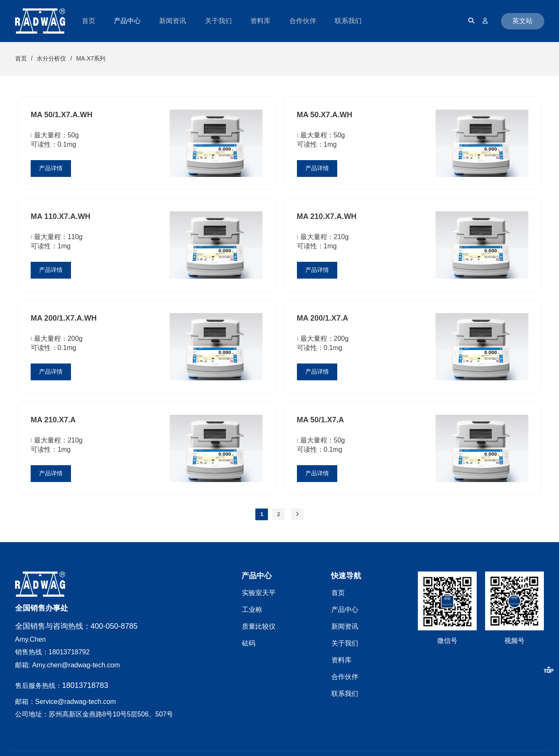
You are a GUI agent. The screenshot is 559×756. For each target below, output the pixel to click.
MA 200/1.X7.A (323, 318)
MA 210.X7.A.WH (327, 216)
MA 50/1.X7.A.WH (62, 115)
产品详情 (51, 168)
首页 (21, 58)
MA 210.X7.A (53, 420)
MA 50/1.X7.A (320, 420)
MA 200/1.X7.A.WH (64, 318)
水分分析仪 (51, 58)
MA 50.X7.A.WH (325, 115)
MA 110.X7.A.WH (60, 216)
